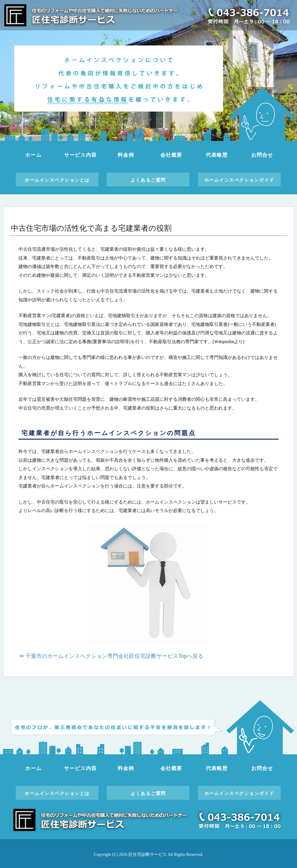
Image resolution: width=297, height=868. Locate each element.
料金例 (126, 155)
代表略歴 (217, 155)
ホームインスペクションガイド (239, 180)
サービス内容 (80, 155)
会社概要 (171, 155)
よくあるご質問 (148, 180)
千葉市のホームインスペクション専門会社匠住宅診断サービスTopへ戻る (114, 656)
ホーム (33, 155)
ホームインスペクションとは (57, 180)
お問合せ (262, 155)
